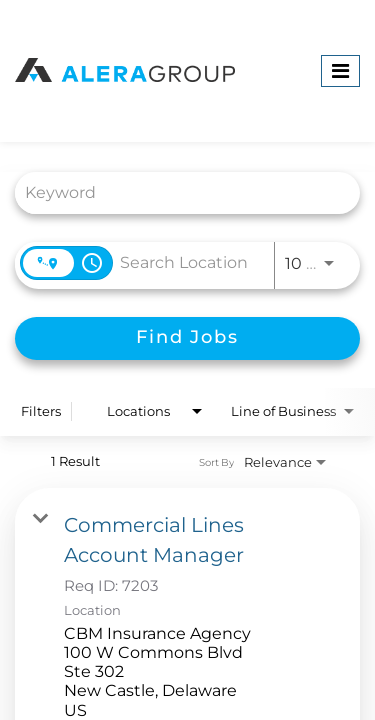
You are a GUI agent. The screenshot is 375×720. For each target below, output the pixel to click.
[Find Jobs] (187, 338)
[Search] (187, 338)
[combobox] (177, 192)
